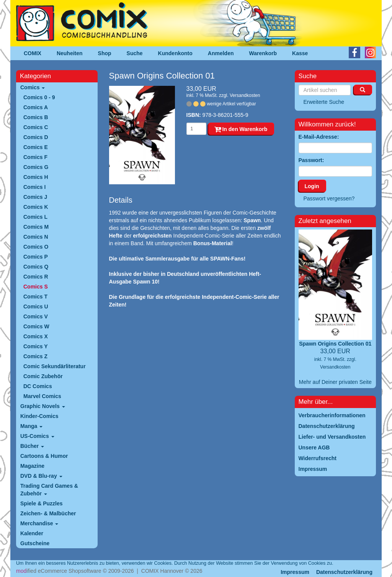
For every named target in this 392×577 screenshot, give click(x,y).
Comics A (36, 107)
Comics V (36, 316)
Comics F (35, 157)
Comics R (36, 277)
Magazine (32, 466)
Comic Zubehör (43, 376)
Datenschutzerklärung (344, 572)
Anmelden (221, 53)
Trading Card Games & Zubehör (49, 490)
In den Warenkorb (241, 129)
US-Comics (37, 436)
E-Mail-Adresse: (319, 137)
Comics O (36, 247)
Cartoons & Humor (44, 456)
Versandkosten (245, 95)
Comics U (36, 307)
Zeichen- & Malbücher (48, 513)
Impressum (295, 572)
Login (312, 186)
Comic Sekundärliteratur (55, 366)
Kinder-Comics (39, 416)
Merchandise (39, 523)
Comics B (36, 117)
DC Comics (38, 386)
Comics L (35, 217)
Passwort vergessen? (329, 198)
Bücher (32, 446)
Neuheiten (70, 53)
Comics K (36, 207)
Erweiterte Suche (324, 102)
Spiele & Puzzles (41, 503)
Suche (135, 53)
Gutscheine (35, 543)
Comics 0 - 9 (39, 97)
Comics (33, 87)
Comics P (36, 257)
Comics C (36, 127)
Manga (31, 426)
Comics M (36, 227)
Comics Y (36, 346)
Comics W (36, 326)
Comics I (34, 187)
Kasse (300, 53)
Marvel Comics (42, 396)
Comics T (35, 297)
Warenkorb (263, 53)
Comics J (35, 197)
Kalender (32, 533)
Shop (105, 53)
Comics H (36, 177)
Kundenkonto (175, 53)
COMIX (33, 53)
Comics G (36, 167)
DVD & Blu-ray (41, 476)
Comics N (36, 237)
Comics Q (36, 267)
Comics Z (35, 356)
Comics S (36, 287)
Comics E (36, 147)
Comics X (36, 336)
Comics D (36, 137)
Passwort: (311, 160)
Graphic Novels (43, 406)
